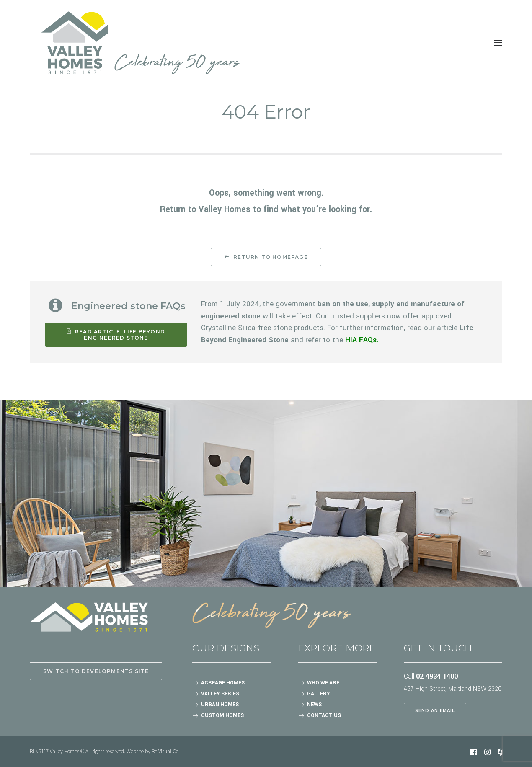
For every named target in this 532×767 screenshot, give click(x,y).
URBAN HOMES (220, 705)
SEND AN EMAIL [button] (435, 711)
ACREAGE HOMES (223, 683)
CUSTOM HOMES (222, 715)
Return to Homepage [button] (266, 257)
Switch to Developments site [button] (96, 671)
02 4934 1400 (437, 676)
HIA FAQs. (362, 340)
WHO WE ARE (323, 683)
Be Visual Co (165, 751)
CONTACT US (324, 715)
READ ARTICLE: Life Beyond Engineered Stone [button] (117, 335)
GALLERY (319, 694)
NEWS (314, 705)
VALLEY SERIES (220, 694)
